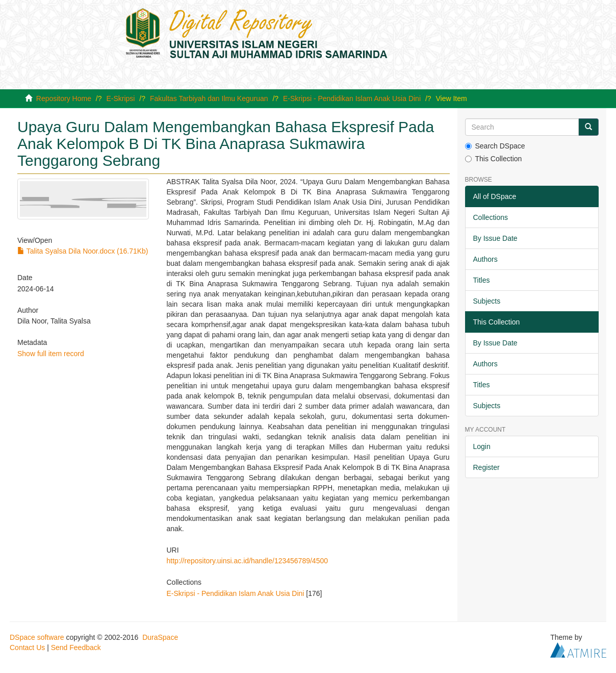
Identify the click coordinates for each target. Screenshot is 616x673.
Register (486, 467)
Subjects (487, 301)
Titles (482, 280)
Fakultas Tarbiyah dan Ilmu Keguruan (209, 98)
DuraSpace (160, 637)
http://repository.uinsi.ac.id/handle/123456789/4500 (247, 561)
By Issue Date (495, 238)
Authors (485, 259)
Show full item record (51, 354)
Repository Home (64, 98)
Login (482, 446)
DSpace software (37, 637)
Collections (491, 217)
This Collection (494, 159)
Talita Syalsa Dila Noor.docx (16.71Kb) (83, 251)
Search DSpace (495, 146)
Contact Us (27, 647)
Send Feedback (76, 647)
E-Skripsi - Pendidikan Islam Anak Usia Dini (352, 98)
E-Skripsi (120, 98)
